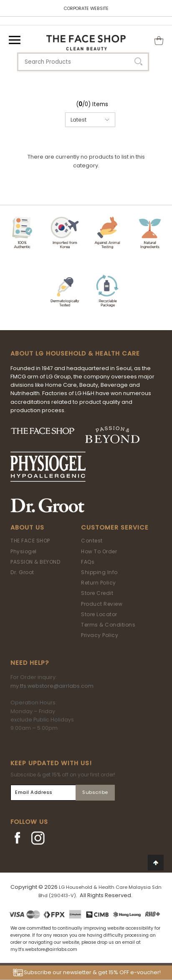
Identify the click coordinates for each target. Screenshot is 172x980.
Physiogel (24, 551)
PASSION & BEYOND (35, 562)
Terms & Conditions (108, 625)
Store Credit (97, 593)
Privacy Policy (100, 635)
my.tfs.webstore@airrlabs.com (52, 686)
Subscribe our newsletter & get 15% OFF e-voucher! (92, 972)
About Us (27, 527)
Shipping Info (99, 572)
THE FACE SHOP (30, 541)
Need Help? (30, 663)
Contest (92, 541)
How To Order (99, 551)
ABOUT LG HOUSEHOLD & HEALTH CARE (75, 353)
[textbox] (83, 62)
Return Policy (99, 583)
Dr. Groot (22, 572)
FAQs (88, 562)
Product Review (102, 604)
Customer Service (115, 527)
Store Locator (99, 614)
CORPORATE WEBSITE (86, 9)
